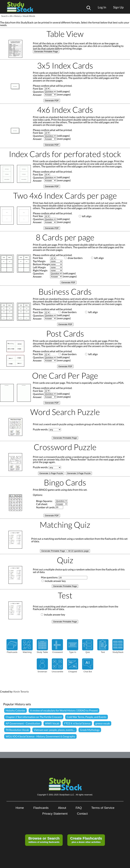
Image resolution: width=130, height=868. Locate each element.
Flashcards (41, 808)
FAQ (79, 808)
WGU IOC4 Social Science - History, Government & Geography (40, 736)
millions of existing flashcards (44, 840)
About (62, 808)
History (17, 16)
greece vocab (103, 723)
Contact (82, 814)
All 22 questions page (78, 551)
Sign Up (118, 7)
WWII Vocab (52, 723)
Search (4, 16)
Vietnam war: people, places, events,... (54, 730)
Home (20, 808)
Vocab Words (29, 16)
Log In (102, 7)
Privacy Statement (55, 814)
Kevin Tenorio (21, 691)
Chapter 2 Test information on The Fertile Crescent (34, 717)
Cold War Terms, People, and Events (87, 717)
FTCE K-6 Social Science (77, 723)
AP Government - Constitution (23, 723)
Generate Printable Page (46, 52)
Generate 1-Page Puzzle (51, 473)
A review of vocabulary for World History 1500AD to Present (64, 710)
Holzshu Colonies (15, 710)
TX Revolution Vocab (17, 730)
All (11, 16)
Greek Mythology (90, 730)
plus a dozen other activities (86, 840)
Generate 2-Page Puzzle (79, 473)
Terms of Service (103, 808)
